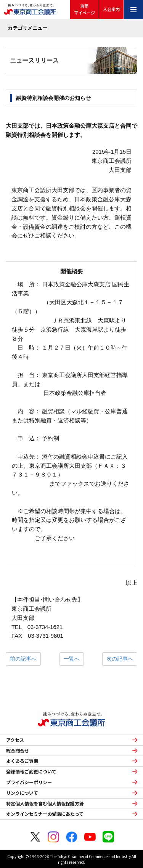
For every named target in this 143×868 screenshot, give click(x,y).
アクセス (15, 740)
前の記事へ (23, 659)
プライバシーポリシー (29, 782)
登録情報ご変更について (31, 772)
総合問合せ (18, 751)
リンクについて (22, 793)
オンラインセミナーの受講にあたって (45, 814)
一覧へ (72, 659)
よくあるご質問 (22, 761)
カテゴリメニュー (27, 28)
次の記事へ (120, 659)
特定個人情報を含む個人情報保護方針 (45, 804)
